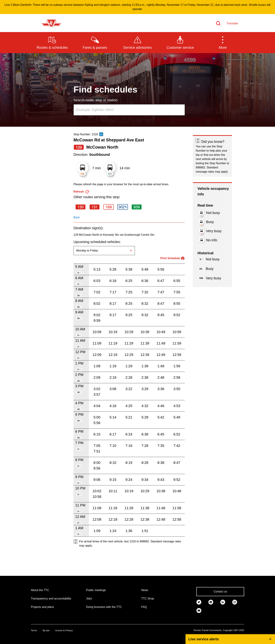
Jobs (89, 599)
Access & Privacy (64, 630)
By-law (46, 630)
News (145, 590)
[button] (223, 42)
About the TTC (40, 590)
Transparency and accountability (51, 599)
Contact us (220, 592)
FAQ (144, 607)
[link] (199, 602)
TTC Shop (148, 599)
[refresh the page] (81, 192)
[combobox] (129, 110)
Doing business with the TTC (104, 607)
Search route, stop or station (95, 100)
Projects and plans (42, 607)
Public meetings (96, 590)
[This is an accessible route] (101, 134)
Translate (232, 23)
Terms (34, 630)
